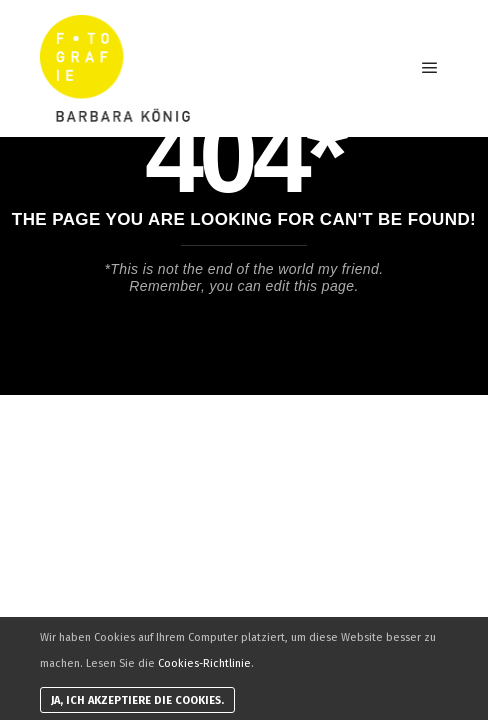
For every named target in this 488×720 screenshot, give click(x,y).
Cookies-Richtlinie (204, 663)
